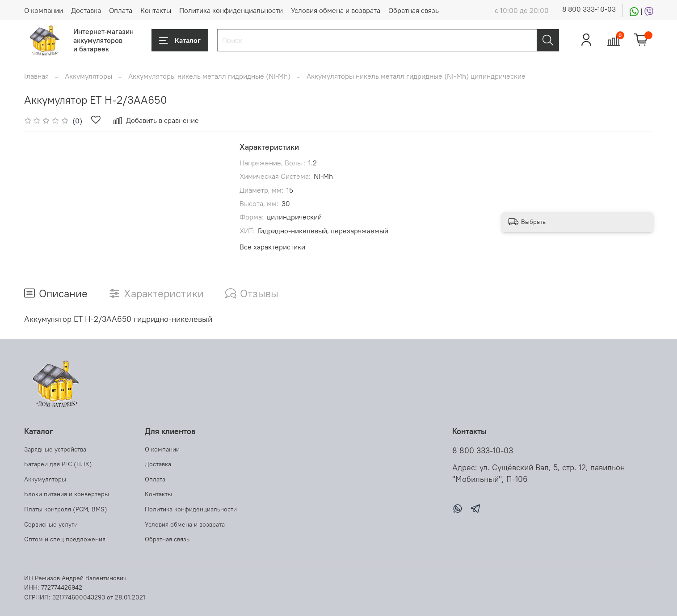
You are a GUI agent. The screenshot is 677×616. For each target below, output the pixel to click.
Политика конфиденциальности (231, 10)
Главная (36, 76)
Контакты (156, 10)
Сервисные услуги (51, 524)
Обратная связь (414, 10)
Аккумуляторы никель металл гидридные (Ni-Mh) (209, 76)
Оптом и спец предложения (65, 539)
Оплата (121, 10)
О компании (44, 10)
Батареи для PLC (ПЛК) (58, 464)
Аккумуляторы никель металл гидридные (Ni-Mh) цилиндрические (416, 76)
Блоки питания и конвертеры (67, 494)
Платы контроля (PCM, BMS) (66, 509)
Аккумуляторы (88, 76)
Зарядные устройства (55, 449)
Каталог (180, 40)
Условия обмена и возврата (336, 10)
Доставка (86, 10)
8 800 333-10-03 (589, 9)
